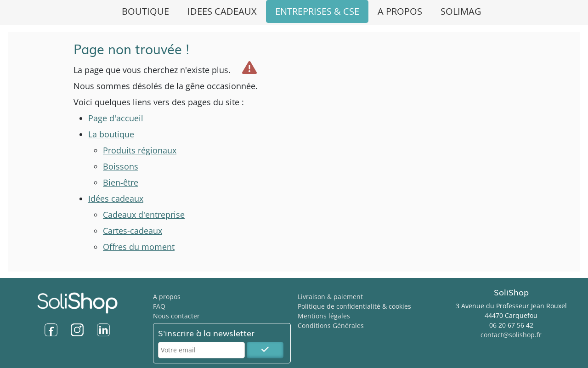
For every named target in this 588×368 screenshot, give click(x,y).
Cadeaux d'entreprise (144, 215)
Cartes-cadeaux (133, 231)
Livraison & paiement (330, 297)
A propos (167, 297)
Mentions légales (324, 316)
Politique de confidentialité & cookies (354, 306)
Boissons (121, 166)
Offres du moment (139, 247)
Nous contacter (176, 316)
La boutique (111, 134)
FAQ (159, 306)
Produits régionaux (140, 150)
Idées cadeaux (116, 198)
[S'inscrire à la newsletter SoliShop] (265, 350)
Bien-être (121, 182)
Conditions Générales (331, 326)
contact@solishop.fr (511, 335)
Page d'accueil (116, 118)
